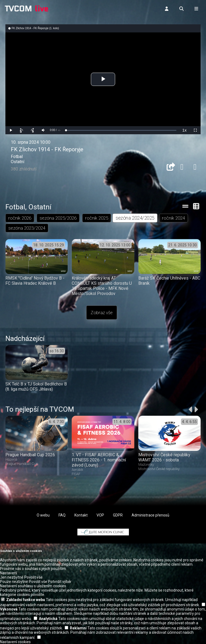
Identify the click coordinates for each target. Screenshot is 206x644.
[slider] (121, 130)
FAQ (62, 515)
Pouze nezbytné (14, 582)
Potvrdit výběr (60, 582)
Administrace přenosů (150, 515)
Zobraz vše (102, 313)
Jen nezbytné (12, 577)
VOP (100, 515)
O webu (43, 515)
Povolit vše (33, 577)
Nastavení (8, 573)
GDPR (118, 515)
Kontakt (81, 515)
